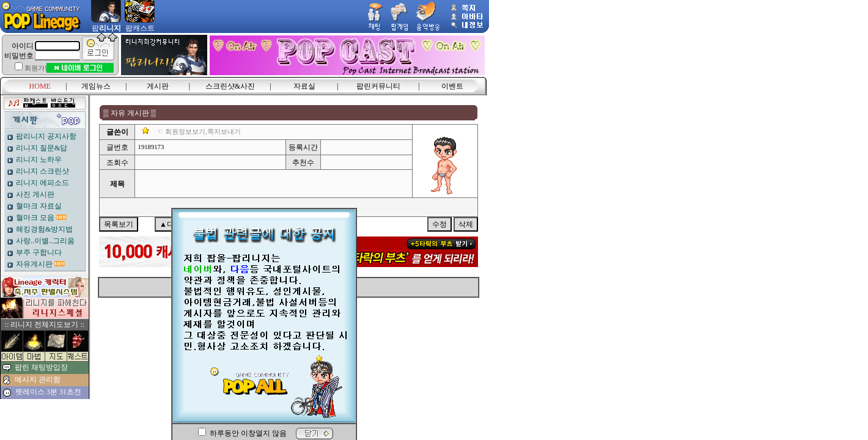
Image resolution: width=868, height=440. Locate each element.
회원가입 (38, 68)
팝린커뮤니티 (378, 86)
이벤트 (452, 86)
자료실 (304, 86)
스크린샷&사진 (230, 86)
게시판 (158, 86)
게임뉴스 (96, 86)
